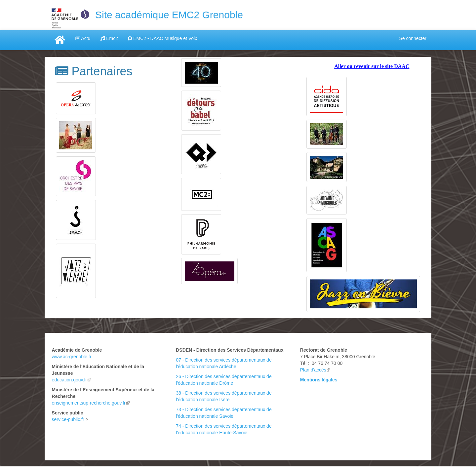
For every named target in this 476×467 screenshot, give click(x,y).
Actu (83, 38)
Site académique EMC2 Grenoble (169, 15)
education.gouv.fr (71, 380)
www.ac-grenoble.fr (72, 357)
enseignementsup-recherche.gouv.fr (91, 403)
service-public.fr (70, 419)
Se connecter (413, 38)
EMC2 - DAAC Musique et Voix (162, 38)
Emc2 (109, 38)
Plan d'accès (315, 370)
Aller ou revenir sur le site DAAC (372, 66)
